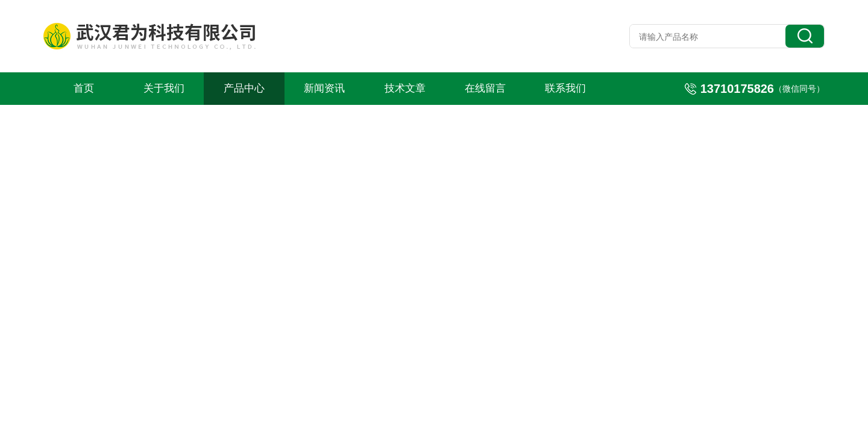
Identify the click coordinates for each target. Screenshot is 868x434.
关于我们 (164, 88)
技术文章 (405, 88)
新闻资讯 (324, 88)
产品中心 (244, 88)
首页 (84, 88)
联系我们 (565, 88)
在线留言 (485, 88)
